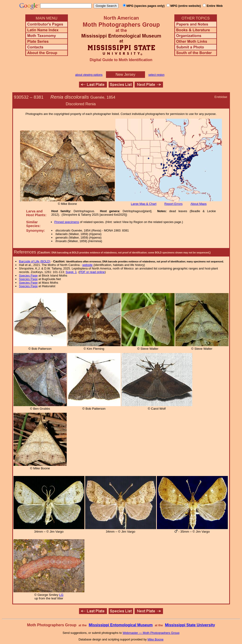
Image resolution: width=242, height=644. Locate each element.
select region (156, 75)
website (87, 265)
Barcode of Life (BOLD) (35, 261)
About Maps (198, 204)
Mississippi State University (190, 625)
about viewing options (89, 75)
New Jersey (125, 74)
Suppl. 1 (71, 272)
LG (61, 595)
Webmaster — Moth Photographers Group (151, 633)
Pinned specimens (67, 222)
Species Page (28, 276)
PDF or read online (92, 272)
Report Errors (174, 204)
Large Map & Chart (144, 204)
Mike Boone (156, 639)
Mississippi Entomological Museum (121, 625)
